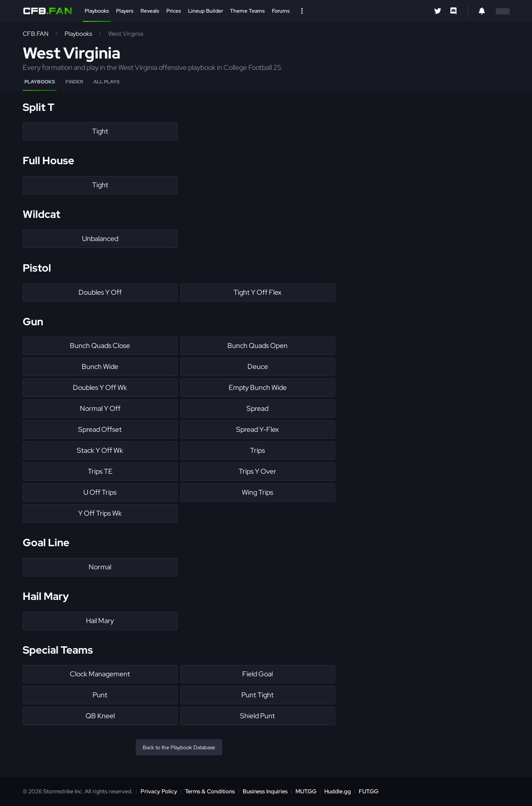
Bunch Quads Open (257, 346)
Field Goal (257, 674)
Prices (174, 11)
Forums (281, 11)
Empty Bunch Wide (258, 387)
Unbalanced (100, 239)
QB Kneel (100, 716)
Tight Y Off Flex (257, 292)
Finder (74, 82)
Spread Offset (100, 429)
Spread (257, 408)
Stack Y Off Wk (100, 450)
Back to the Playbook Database (179, 747)
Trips (257, 450)
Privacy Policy (159, 791)
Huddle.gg (338, 791)
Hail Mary (100, 621)
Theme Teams (247, 11)
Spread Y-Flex (257, 429)
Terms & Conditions (210, 791)
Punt (100, 695)
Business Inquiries (265, 791)
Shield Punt (257, 716)
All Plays (106, 82)
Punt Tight (257, 695)
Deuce (258, 367)
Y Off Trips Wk (100, 513)
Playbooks (97, 11)
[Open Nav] (302, 11)
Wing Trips (257, 492)
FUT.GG (369, 791)
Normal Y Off (100, 408)
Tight (100, 131)
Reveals (150, 11)
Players (125, 11)
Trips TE (100, 471)
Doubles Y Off (100, 292)
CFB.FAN (36, 34)
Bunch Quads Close (100, 346)
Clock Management (100, 674)
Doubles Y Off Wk (100, 387)
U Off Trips (100, 492)
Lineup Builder (206, 11)
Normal (100, 567)
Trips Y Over (257, 471)
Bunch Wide (100, 367)
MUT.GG (306, 791)
